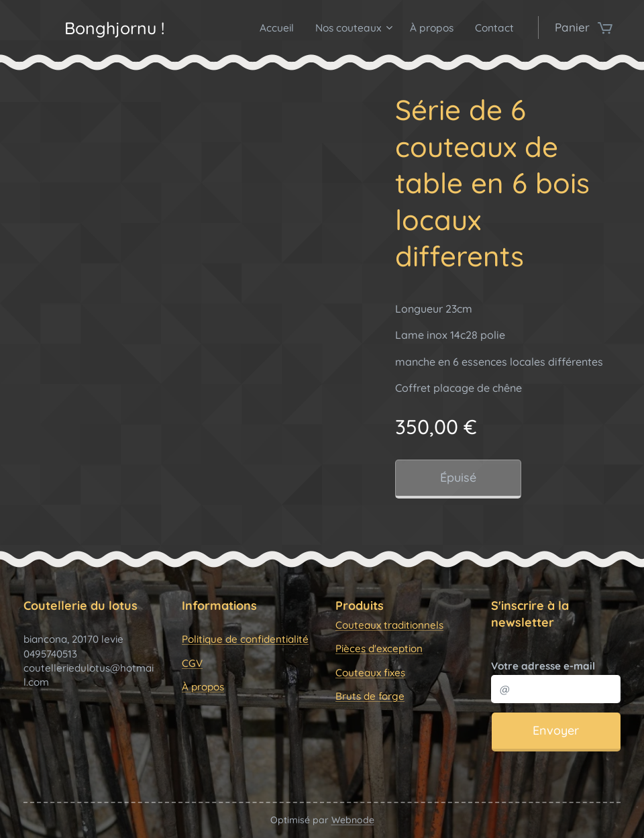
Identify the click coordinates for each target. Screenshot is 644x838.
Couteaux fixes (370, 672)
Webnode (353, 820)
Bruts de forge (370, 696)
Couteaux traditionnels (389, 625)
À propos (203, 687)
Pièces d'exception (379, 648)
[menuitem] (274, 28)
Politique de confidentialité (245, 639)
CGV (192, 663)
